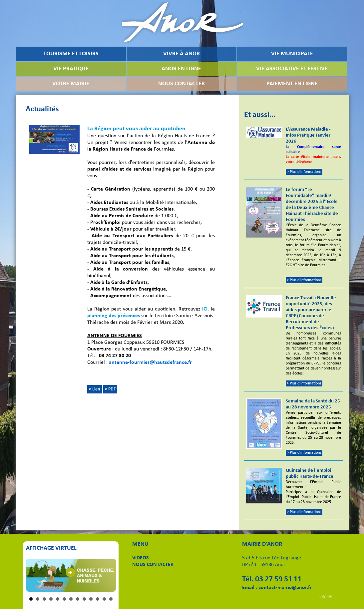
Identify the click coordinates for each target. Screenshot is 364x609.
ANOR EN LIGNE (181, 69)
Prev (35, 575)
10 (91, 599)
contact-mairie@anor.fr (285, 588)
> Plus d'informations (304, 172)
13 (111, 599)
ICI (205, 309)
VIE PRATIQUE (71, 69)
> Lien (95, 389)
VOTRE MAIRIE (71, 84)
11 (98, 599)
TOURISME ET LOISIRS (71, 54)
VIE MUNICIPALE (292, 54)
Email (248, 588)
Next (107, 575)
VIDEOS (141, 558)
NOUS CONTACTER (182, 84)
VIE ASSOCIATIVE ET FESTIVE (292, 69)
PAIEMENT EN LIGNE (292, 84)
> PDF (110, 389)
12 (104, 599)
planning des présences (114, 316)
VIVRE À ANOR (182, 54)
